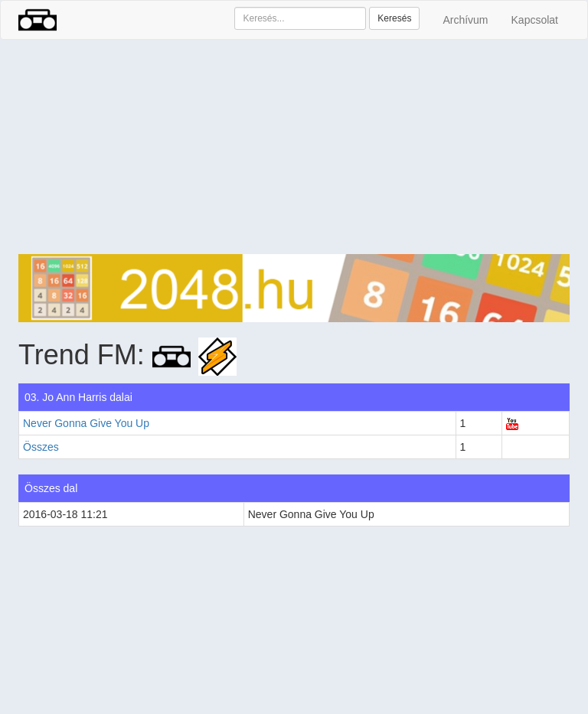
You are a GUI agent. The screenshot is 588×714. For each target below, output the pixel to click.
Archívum (465, 20)
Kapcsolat (535, 20)
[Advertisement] (294, 147)
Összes (41, 447)
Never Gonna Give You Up (86, 423)
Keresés (394, 18)
